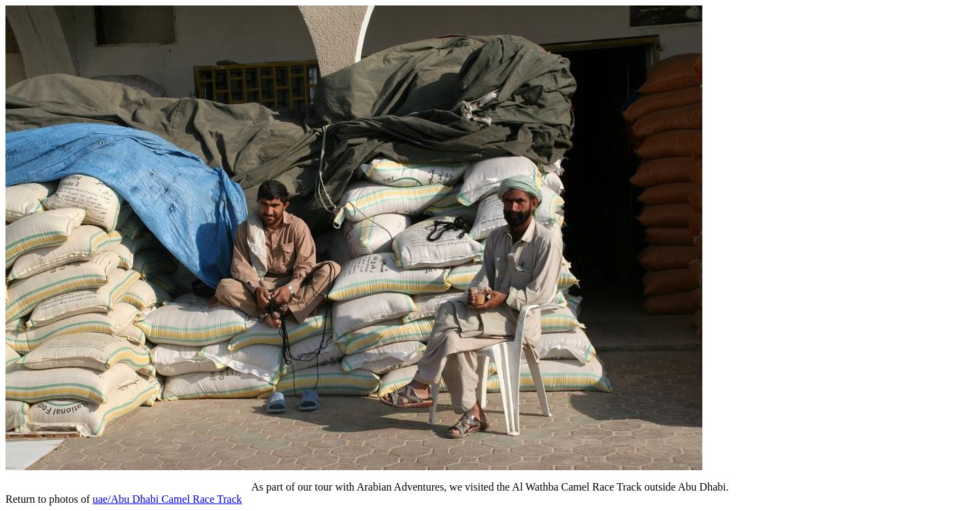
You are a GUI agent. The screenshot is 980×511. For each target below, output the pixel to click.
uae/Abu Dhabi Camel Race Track (167, 499)
